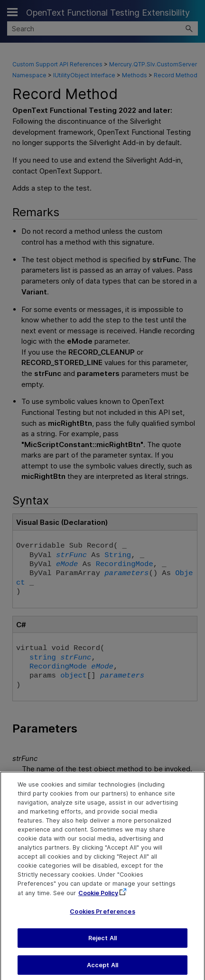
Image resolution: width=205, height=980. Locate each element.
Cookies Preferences (102, 917)
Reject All (102, 943)
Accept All (102, 970)
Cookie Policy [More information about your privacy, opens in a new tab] (98, 898)
